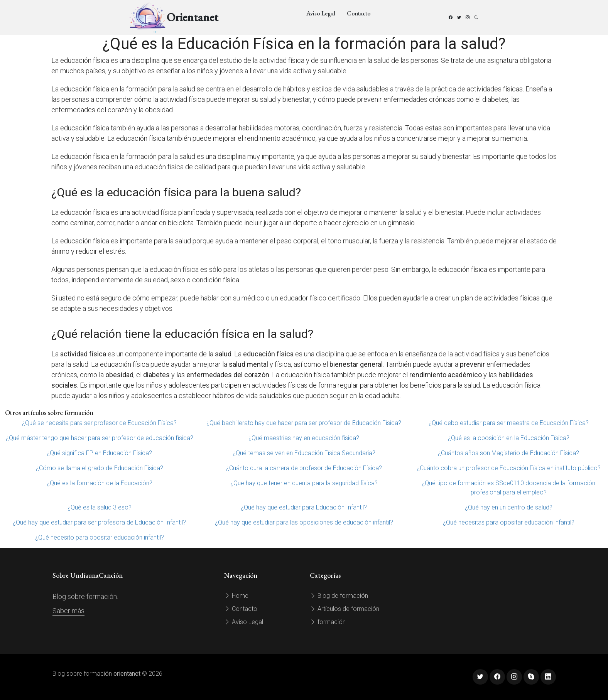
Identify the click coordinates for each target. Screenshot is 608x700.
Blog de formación (339, 596)
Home (236, 596)
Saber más (68, 611)
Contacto (359, 13)
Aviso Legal (321, 13)
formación (328, 622)
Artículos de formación (345, 609)
